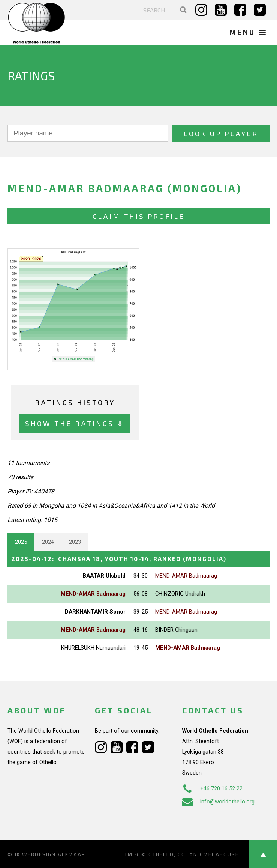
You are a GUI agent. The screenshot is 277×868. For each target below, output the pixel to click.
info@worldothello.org (218, 802)
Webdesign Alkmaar (54, 854)
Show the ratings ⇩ (75, 423)
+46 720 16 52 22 (212, 788)
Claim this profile (139, 216)
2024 (48, 542)
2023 (75, 542)
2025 (21, 542)
